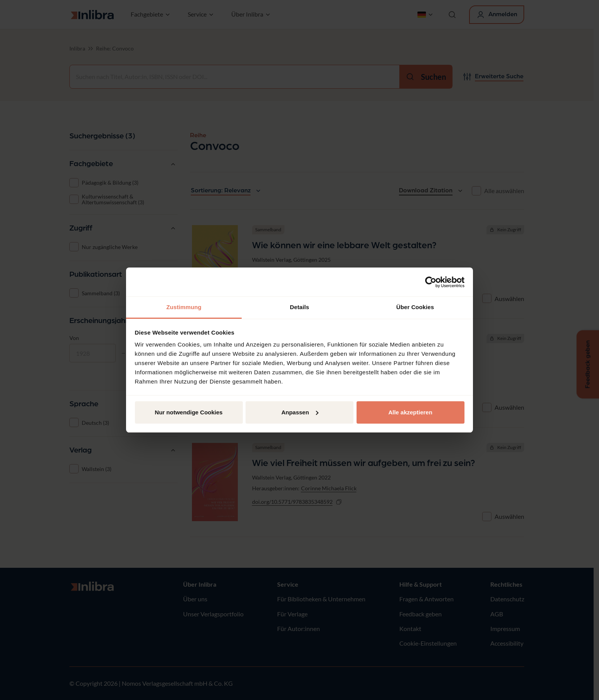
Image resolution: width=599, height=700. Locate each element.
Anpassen (300, 412)
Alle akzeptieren (410, 412)
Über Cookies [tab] (415, 307)
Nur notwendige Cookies (189, 412)
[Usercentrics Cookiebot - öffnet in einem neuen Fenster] (431, 282)
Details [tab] (299, 307)
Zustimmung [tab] (184, 307)
